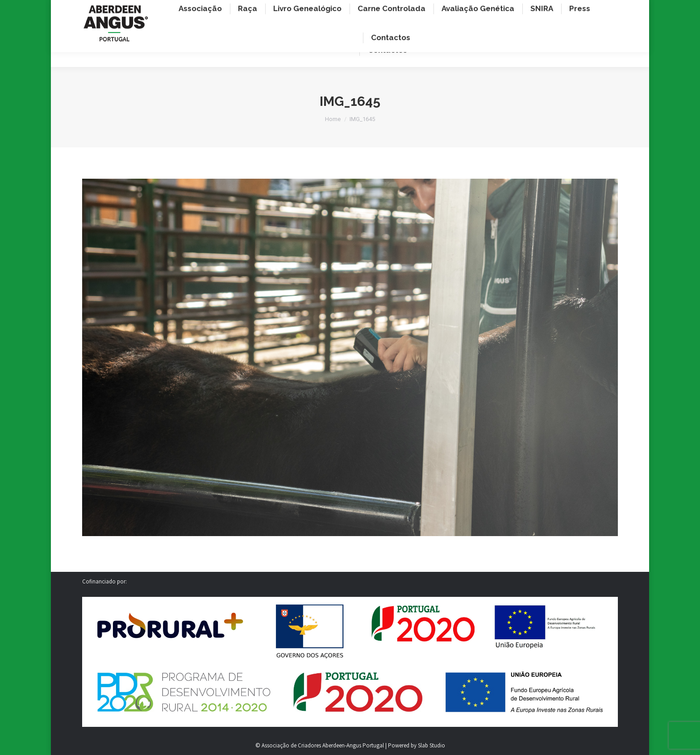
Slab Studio (431, 745)
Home (333, 119)
